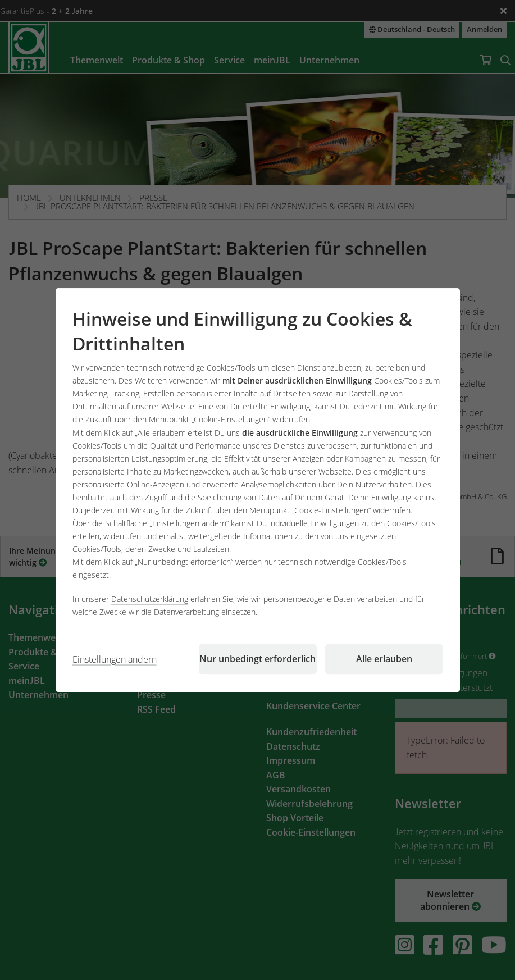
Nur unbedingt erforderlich (257, 659)
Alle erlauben (384, 659)
